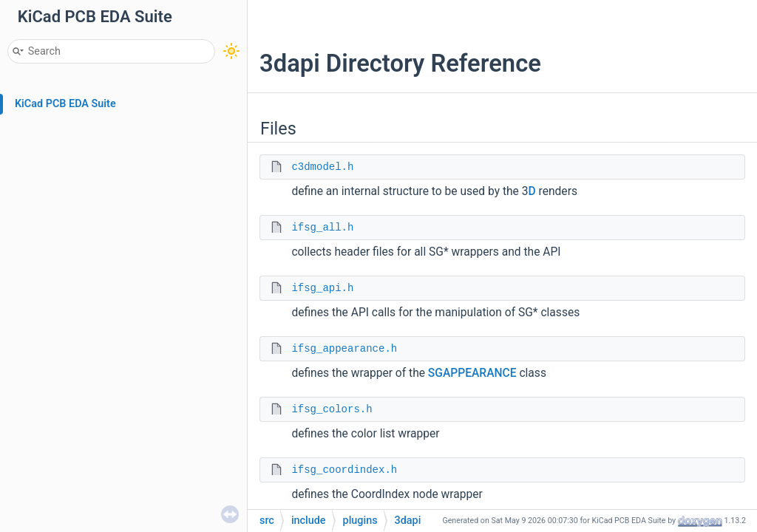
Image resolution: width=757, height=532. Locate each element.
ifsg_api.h (322, 288)
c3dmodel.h (322, 167)
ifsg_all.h (322, 228)
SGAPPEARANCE (472, 373)
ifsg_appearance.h (344, 349)
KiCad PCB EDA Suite (65, 104)
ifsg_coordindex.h (344, 470)
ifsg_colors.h (332, 409)
